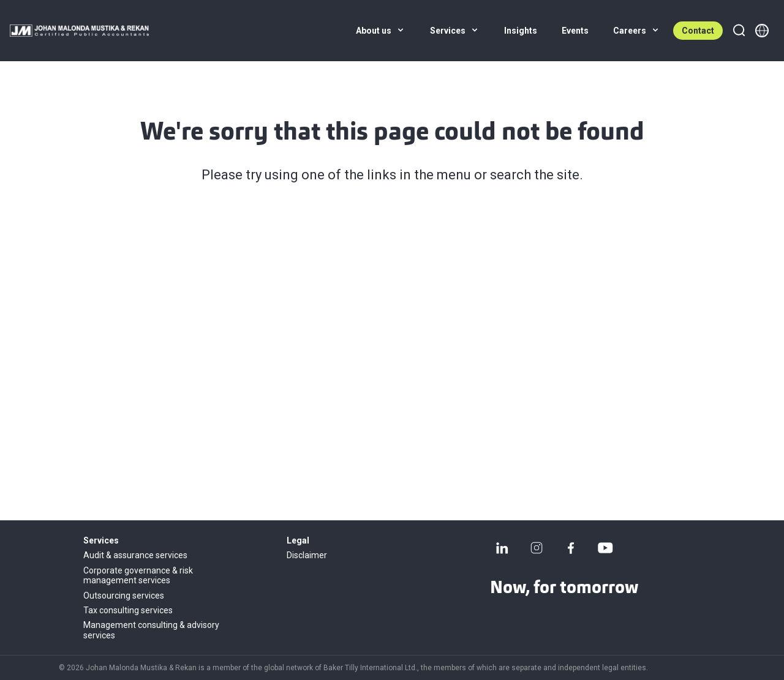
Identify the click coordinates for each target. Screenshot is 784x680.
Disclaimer (307, 555)
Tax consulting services (128, 610)
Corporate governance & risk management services (138, 575)
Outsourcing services (124, 596)
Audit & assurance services (135, 555)
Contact (698, 31)
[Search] (739, 31)
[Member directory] (762, 31)
